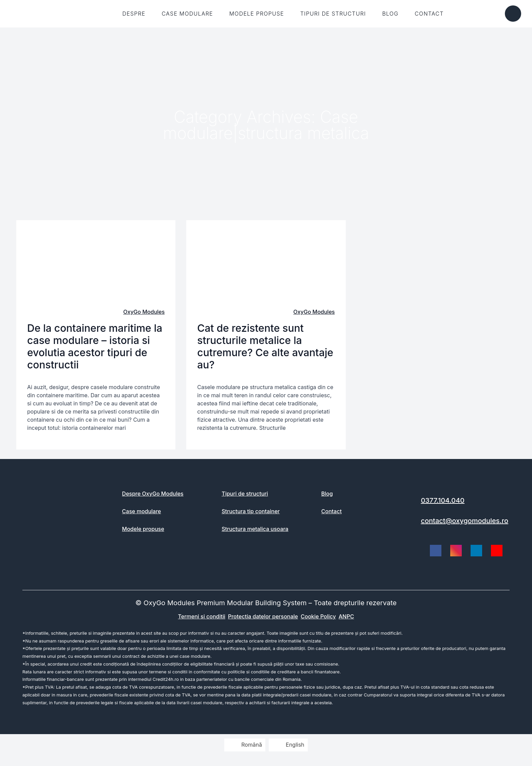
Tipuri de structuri (333, 14)
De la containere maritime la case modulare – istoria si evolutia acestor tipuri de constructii (95, 346)
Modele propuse (257, 14)
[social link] (436, 551)
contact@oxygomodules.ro (464, 521)
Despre (134, 14)
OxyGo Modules (144, 312)
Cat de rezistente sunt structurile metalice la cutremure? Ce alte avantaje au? (265, 346)
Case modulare (187, 14)
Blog (390, 14)
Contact (429, 14)
